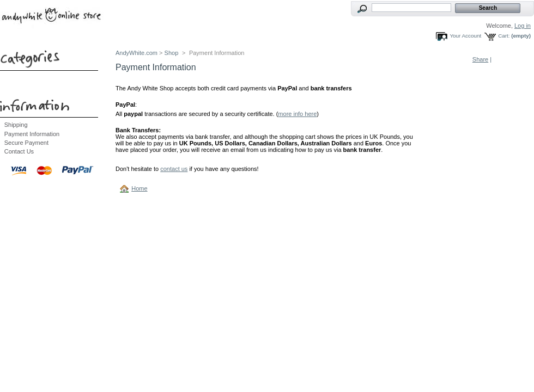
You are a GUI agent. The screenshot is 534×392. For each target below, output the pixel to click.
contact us (174, 169)
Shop (172, 53)
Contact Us (19, 151)
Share (480, 59)
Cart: (504, 36)
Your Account (465, 36)
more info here (297, 114)
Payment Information (32, 134)
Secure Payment (26, 143)
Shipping (16, 125)
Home (139, 188)
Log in (523, 26)
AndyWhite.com (136, 53)
